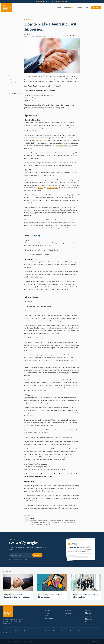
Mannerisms (12, 85)
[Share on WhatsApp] (76, 36)
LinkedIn (89, 613)
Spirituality (39, 631)
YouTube (89, 616)
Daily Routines (19, 634)
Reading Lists (49, 619)
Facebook (89, 622)
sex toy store (57, 388)
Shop (87, 8)
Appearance (12, 79)
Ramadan (47, 631)
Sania (28, 34)
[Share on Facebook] (70, 36)
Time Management (29, 631)
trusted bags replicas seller (63, 146)
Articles (59, 8)
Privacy (30, 641)
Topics (47, 616)
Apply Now (65, 2)
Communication (29, 20)
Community (79, 8)
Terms (35, 641)
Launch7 (99, 641)
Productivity (18, 631)
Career (80, 631)
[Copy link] (78, 36)
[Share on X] (67, 36)
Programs (69, 8)
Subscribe (96, 8)
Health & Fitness (63, 631)
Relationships (42, 593)
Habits (54, 631)
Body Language (13, 82)
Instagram (89, 619)
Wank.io (40, 188)
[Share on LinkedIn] (73, 36)
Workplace (75, 593)
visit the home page (52, 188)
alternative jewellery (41, 140)
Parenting (73, 631)
